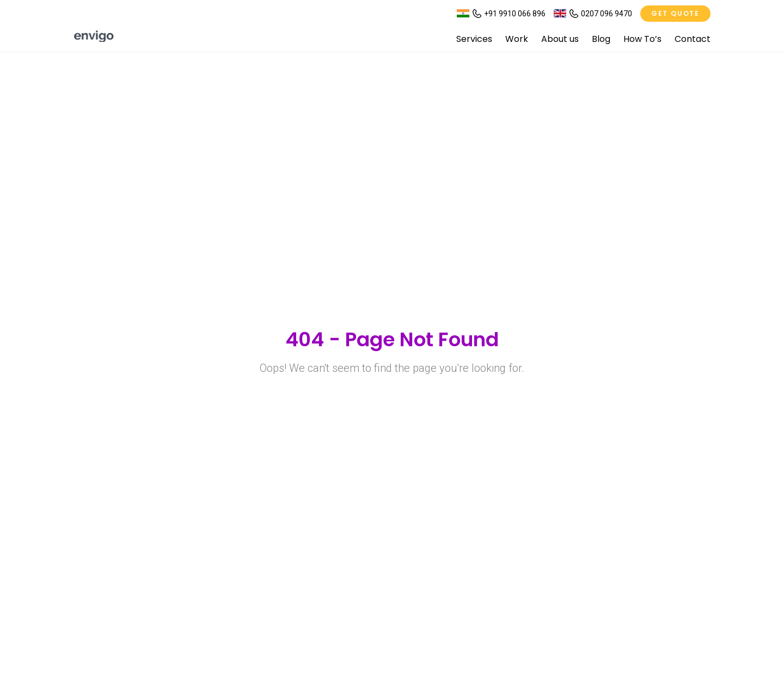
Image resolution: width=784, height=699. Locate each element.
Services (474, 39)
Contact (693, 39)
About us (560, 39)
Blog (601, 39)
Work (517, 39)
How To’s (642, 39)
